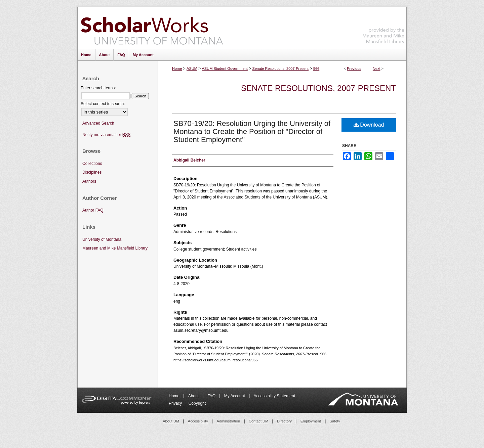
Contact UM (258, 421)
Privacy (176, 403)
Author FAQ (93, 210)
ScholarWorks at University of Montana (152, 28)
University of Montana (102, 239)
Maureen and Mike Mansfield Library (384, 27)
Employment (311, 421)
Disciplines (92, 172)
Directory (284, 421)
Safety (335, 421)
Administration (229, 421)
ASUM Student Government (225, 69)
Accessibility (198, 421)
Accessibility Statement (274, 396)
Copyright (197, 403)
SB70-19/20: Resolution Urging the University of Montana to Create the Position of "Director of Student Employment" (252, 131)
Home (177, 69)
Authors (89, 181)
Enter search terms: (98, 88)
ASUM (192, 69)
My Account (235, 396)
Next (377, 69)
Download (369, 125)
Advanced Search (98, 123)
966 (316, 69)
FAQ (212, 396)
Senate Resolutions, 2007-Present (281, 69)
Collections (92, 164)
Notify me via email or (106, 135)
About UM (171, 421)
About (194, 396)
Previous (354, 69)
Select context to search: (103, 104)
